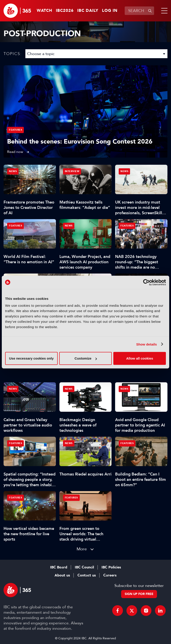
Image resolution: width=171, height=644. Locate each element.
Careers (110, 575)
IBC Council (84, 567)
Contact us (87, 575)
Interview (72, 171)
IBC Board (59, 567)
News (13, 171)
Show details (147, 344)
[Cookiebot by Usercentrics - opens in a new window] (146, 282)
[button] (163, 11)
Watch (45, 11)
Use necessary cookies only (31, 358)
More (82, 549)
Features (15, 130)
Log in (110, 11)
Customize (86, 358)
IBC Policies (111, 567)
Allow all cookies (140, 358)
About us (62, 575)
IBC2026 (65, 11)
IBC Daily (88, 11)
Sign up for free (139, 594)
